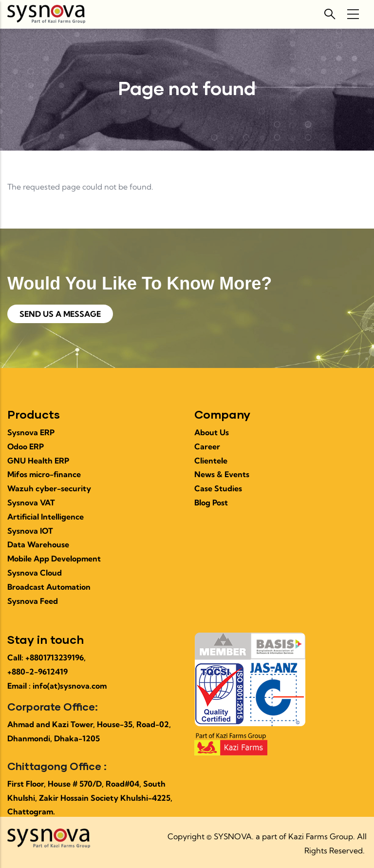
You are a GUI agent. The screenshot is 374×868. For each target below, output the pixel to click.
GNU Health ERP (38, 461)
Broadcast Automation (49, 587)
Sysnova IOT (30, 531)
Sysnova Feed (33, 601)
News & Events (222, 474)
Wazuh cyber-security (49, 488)
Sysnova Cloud (35, 573)
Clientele (211, 461)
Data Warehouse (38, 544)
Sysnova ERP (31, 432)
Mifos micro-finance (44, 474)
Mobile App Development (54, 559)
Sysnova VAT (31, 502)
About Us (212, 432)
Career (207, 446)
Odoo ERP (26, 446)
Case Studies (218, 488)
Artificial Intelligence (46, 517)
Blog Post (211, 502)
